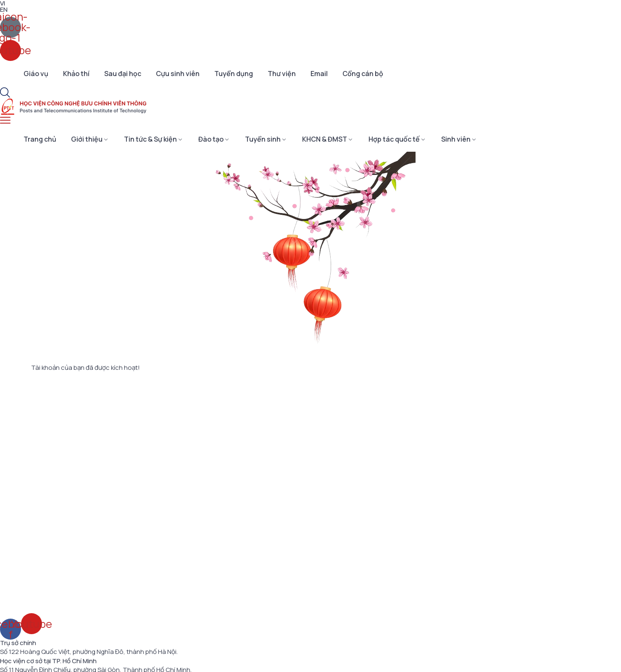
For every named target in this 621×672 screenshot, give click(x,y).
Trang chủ (40, 139)
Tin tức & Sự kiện (150, 139)
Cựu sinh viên (178, 74)
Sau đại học (123, 74)
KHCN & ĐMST (325, 139)
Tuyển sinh (263, 139)
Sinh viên (456, 139)
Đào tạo (211, 139)
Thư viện (282, 74)
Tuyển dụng (234, 74)
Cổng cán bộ (363, 74)
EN (4, 9)
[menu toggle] (5, 120)
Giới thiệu (87, 139)
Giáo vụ (36, 74)
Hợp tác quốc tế (394, 139)
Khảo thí (76, 74)
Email (319, 74)
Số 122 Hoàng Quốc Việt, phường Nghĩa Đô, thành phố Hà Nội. (89, 652)
